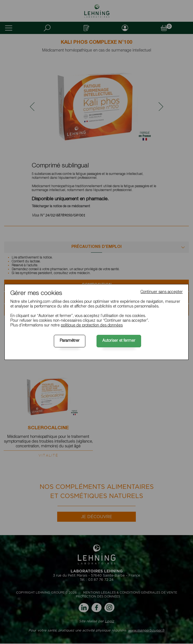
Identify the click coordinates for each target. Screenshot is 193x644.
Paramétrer (70, 341)
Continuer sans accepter (162, 292)
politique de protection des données (92, 326)
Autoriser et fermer (119, 341)
